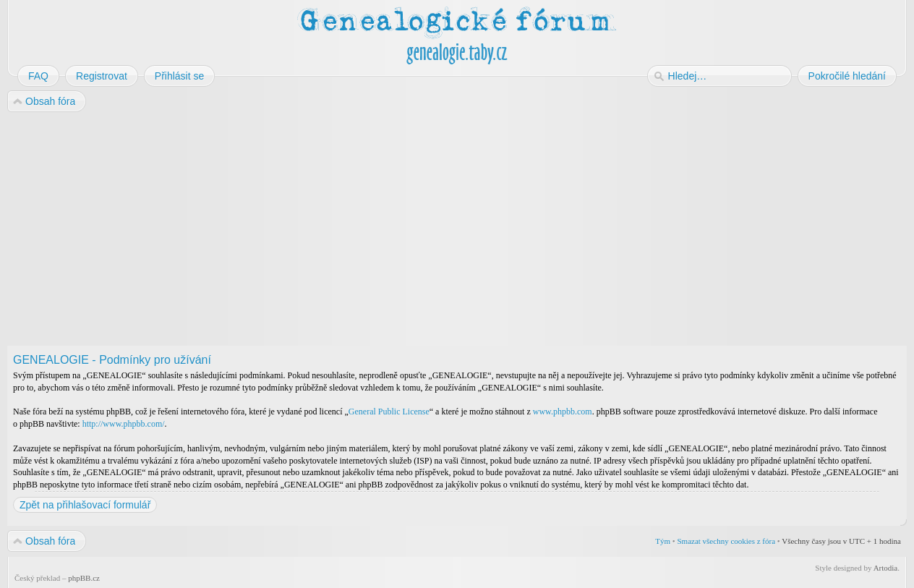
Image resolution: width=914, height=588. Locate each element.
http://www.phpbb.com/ (124, 424)
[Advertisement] (443, 230)
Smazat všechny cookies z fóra (726, 541)
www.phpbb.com (563, 412)
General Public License (389, 412)
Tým (663, 541)
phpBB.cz (84, 578)
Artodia (886, 568)
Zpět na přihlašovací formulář (85, 505)
